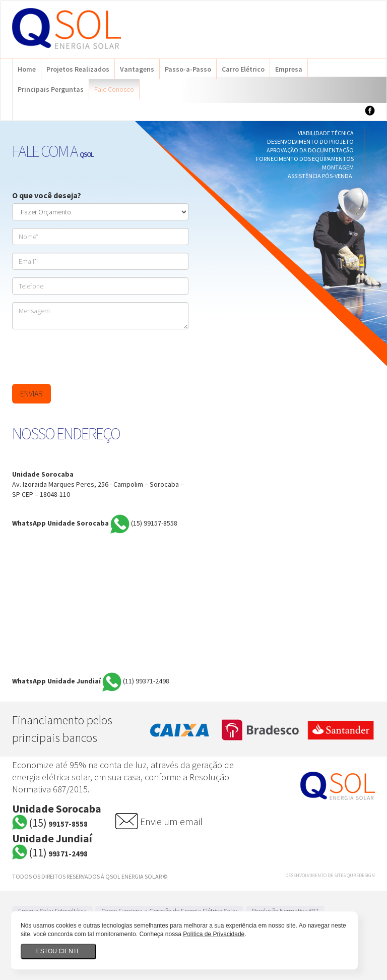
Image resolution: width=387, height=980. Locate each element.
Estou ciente (58, 951)
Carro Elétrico (243, 69)
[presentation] (89, 357)
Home (27, 69)
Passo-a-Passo (188, 69)
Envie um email (171, 821)
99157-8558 (154, 524)
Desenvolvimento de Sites (315, 875)
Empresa (289, 69)
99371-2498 (146, 681)
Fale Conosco (114, 89)
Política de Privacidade (214, 934)
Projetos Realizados (78, 69)
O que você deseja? (47, 195)
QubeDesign (361, 875)
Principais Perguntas (51, 89)
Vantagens (137, 69)
